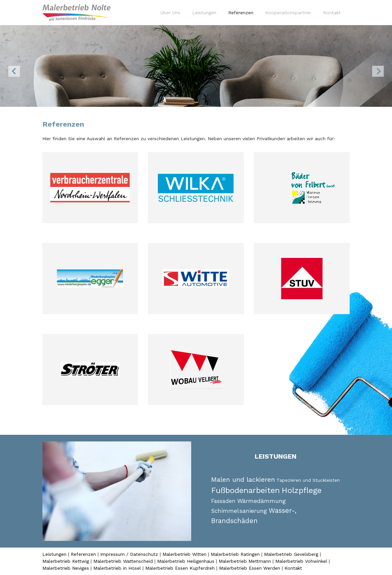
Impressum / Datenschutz (129, 554)
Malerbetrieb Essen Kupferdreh (180, 568)
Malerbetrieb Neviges (66, 568)
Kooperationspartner (288, 13)
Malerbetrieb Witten (184, 554)
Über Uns (170, 13)
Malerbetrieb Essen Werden (250, 568)
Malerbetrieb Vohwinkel (301, 561)
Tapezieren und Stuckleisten (308, 480)
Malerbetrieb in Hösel (117, 568)
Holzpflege (302, 490)
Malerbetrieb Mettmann (245, 561)
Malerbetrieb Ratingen (235, 554)
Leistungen (204, 13)
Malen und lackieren (243, 479)
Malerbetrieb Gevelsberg (291, 554)
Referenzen (242, 12)
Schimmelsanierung (239, 511)
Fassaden (223, 501)
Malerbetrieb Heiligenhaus (186, 561)
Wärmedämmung (261, 501)
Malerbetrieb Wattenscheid (123, 561)
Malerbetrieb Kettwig (66, 561)
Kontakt (332, 13)
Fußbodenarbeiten (245, 490)
